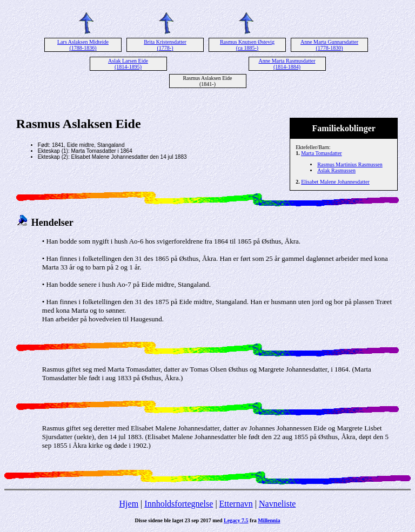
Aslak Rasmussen (336, 170)
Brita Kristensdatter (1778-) (165, 45)
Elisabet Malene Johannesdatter (335, 182)
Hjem (129, 504)
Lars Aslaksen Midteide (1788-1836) (83, 45)
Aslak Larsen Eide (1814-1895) (128, 64)
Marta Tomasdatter (321, 153)
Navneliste (277, 504)
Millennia (269, 520)
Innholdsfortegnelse (179, 504)
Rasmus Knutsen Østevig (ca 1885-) (247, 45)
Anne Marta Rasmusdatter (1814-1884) (287, 64)
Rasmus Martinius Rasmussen (350, 164)
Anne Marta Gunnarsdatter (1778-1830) (329, 45)
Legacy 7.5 (236, 520)
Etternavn (236, 504)
